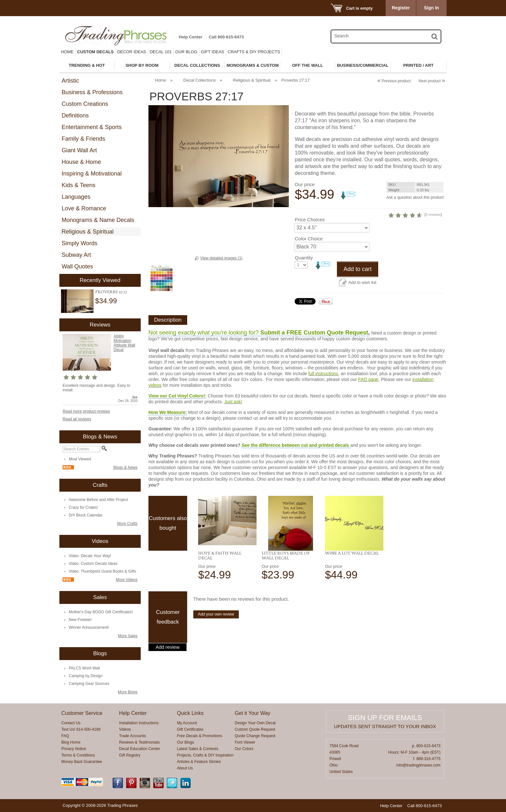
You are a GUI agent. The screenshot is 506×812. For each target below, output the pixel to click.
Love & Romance (84, 208)
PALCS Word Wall (84, 668)
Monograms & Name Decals (98, 220)
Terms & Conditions (78, 755)
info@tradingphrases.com (418, 765)
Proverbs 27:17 (111, 292)
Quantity (304, 282)
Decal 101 (161, 52)
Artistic (70, 81)
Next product (432, 81)
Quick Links (190, 713)
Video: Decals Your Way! (90, 556)
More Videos (127, 580)
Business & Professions (92, 92)
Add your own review (216, 638)
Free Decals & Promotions (199, 736)
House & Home (81, 162)
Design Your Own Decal (255, 723)
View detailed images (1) (221, 258)
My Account (187, 723)
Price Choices (310, 244)
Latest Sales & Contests (197, 749)
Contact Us (71, 723)
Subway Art (76, 255)
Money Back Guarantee (82, 762)
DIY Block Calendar (86, 515)
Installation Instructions (139, 723)
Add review (167, 671)
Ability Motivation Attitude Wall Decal (124, 343)
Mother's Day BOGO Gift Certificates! (101, 612)
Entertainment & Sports (92, 127)
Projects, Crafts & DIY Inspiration (205, 755)
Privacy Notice (74, 749)
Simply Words (80, 243)
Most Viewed (80, 459)
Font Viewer (245, 742)
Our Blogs (185, 742)
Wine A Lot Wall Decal (352, 577)
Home (67, 52)
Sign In (432, 8)
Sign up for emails (385, 718)
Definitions (75, 115)
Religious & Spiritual (88, 232)
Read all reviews (77, 419)
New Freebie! (80, 620)
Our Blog (186, 52)
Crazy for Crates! (83, 507)
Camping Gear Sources (89, 684)
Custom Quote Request (255, 729)
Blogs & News (125, 467)
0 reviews (404, 239)
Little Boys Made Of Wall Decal (286, 580)
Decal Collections (199, 80)
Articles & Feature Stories (199, 762)
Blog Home (71, 742)
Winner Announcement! (89, 627)
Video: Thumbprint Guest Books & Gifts (102, 571)
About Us (185, 768)
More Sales (128, 636)
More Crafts (127, 524)
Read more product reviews (86, 411)
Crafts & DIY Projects (254, 52)
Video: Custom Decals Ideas (93, 564)
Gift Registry (130, 755)
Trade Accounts (132, 736)
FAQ (65, 736)
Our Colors (244, 749)
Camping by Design (86, 676)
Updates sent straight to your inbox (385, 726)
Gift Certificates (190, 729)
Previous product (394, 81)
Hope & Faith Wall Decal (220, 580)
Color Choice (309, 263)
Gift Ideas (213, 52)
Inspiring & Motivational (92, 174)
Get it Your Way (253, 713)
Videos (125, 729)
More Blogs (128, 692)
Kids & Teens (79, 185)
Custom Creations (85, 104)
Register (401, 8)
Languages (76, 197)
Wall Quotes (77, 266)
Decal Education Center (140, 749)
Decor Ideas (132, 52)
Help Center (191, 37)
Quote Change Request (255, 736)
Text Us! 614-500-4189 (81, 729)
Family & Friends (83, 139)
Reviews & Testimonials (139, 742)
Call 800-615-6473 (226, 37)
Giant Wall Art (79, 150)
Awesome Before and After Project (98, 500)
